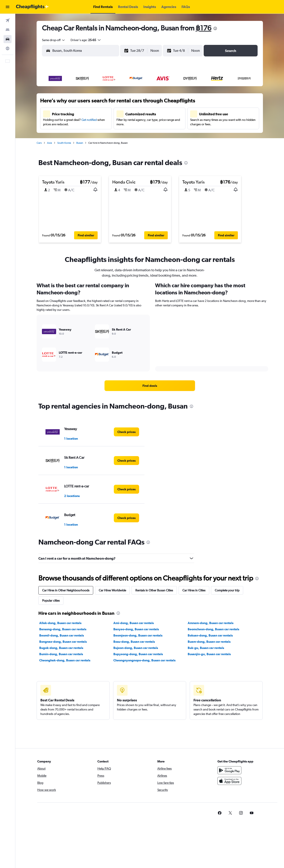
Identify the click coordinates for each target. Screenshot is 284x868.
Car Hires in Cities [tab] (194, 590)
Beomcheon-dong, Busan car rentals (213, 629)
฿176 (204, 28)
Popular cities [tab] (51, 601)
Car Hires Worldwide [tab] (112, 590)
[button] (8, 7)
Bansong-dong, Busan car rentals (63, 629)
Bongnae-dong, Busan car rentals (63, 642)
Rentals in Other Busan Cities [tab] (154, 590)
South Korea (64, 143)
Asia (49, 143)
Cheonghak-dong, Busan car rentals (65, 660)
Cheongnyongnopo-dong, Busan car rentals (144, 660)
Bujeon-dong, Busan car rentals (136, 648)
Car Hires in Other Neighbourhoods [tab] (66, 590)
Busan (80, 143)
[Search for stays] (8, 30)
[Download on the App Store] (229, 781)
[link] (150, 386)
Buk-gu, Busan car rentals (206, 648)
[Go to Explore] (8, 48)
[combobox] (54, 40)
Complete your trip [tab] (227, 590)
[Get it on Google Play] (229, 770)
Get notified (89, 120)
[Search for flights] (8, 20)
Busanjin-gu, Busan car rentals (209, 654)
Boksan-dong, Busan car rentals (210, 635)
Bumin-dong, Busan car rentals (61, 654)
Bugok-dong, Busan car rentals (61, 648)
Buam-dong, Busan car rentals (209, 642)
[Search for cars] (8, 39)
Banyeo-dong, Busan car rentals (136, 629)
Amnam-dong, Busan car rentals (211, 623)
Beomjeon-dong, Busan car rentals (138, 635)
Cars (39, 143)
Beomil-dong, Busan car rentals (62, 635)
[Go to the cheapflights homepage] (32, 7)
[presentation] (215, 28)
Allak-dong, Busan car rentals (60, 623)
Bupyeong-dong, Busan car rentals (138, 654)
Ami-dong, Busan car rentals (134, 623)
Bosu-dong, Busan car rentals (134, 642)
